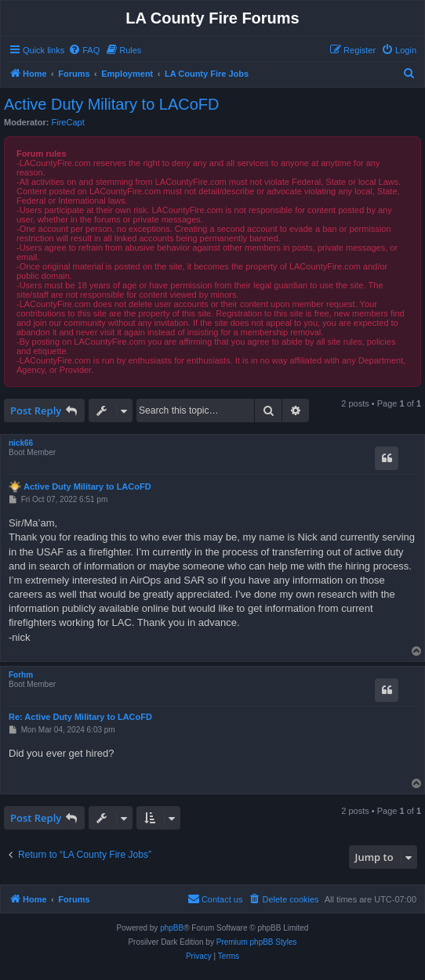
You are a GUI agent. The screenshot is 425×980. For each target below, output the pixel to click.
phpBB (172, 928)
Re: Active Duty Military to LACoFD (80, 717)
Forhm (21, 675)
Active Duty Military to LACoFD (112, 104)
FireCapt (68, 122)
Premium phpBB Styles (257, 942)
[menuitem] (84, 50)
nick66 (21, 443)
